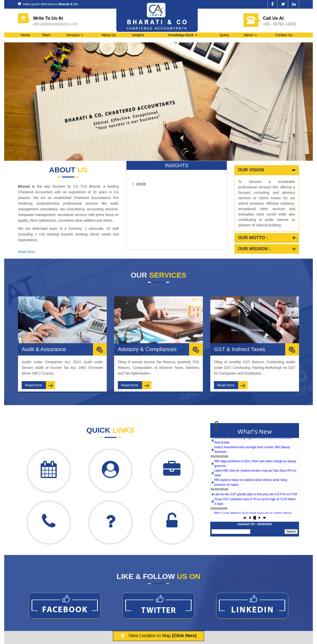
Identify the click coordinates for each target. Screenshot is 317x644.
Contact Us (284, 35)
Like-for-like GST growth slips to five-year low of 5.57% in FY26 (256, 501)
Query (224, 35)
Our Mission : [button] (254, 249)
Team (46, 35)
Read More (26, 252)
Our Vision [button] (251, 170)
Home (25, 35)
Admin (250, 35)
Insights (138, 35)
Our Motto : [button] (253, 238)
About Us (109, 35)
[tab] (267, 170)
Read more (40, 385)
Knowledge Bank (183, 35)
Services (75, 35)
